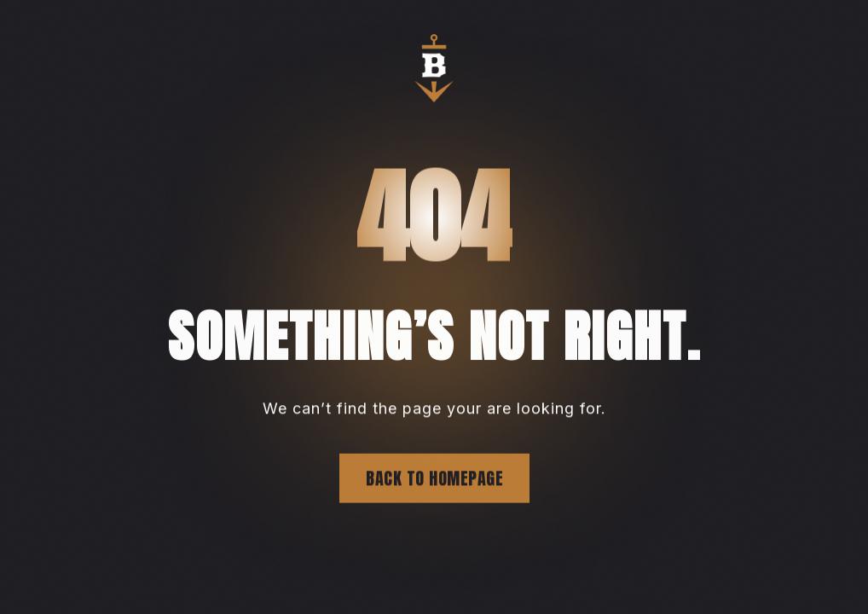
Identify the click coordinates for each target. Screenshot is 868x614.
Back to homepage (434, 478)
